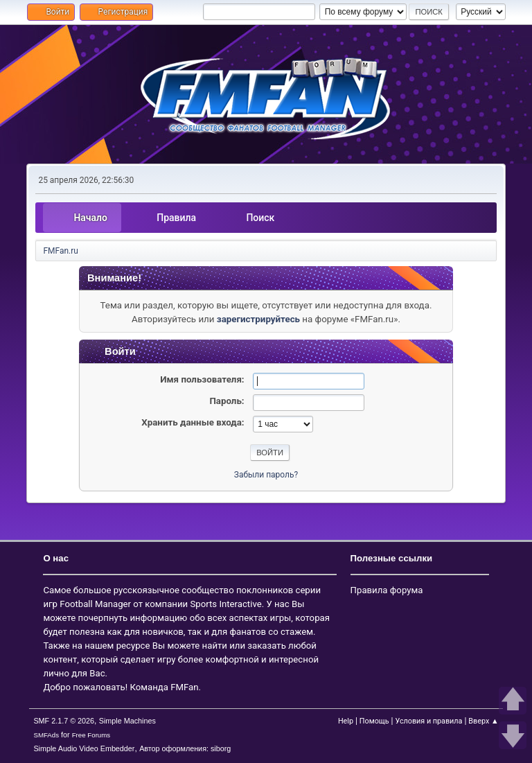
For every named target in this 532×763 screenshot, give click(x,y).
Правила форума (387, 590)
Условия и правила (428, 721)
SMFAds (46, 735)
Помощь (374, 721)
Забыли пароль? (266, 475)
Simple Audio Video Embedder (84, 748)
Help (346, 721)
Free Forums (91, 735)
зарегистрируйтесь (258, 319)
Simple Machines (127, 721)
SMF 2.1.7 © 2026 (64, 721)
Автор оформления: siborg (185, 748)
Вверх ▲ (483, 721)
